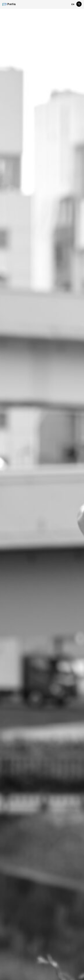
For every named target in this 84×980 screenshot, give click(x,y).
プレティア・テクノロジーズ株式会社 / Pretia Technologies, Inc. (9, 4)
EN (73, 4)
